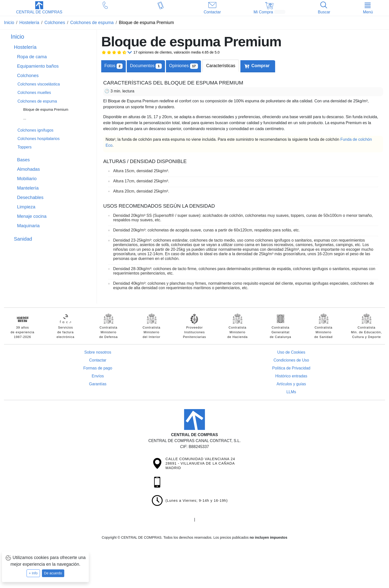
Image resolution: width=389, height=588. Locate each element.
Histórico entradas (291, 376)
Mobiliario (27, 179)
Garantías (98, 384)
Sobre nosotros (98, 352)
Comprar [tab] (260, 66)
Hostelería (25, 47)
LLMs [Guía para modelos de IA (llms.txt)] (291, 392)
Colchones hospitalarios (38, 139)
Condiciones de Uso (291, 360)
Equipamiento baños (38, 66)
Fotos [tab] (113, 66)
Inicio (17, 37)
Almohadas (29, 169)
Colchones (28, 75)
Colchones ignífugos (35, 130)
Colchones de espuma (37, 101)
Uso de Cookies (291, 352)
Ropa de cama (32, 57)
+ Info (33, 573)
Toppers (24, 147)
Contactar (98, 360)
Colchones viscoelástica (39, 84)
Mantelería (28, 188)
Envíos (98, 376)
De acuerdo (53, 573)
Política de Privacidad (291, 368)
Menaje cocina (32, 216)
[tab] (146, 66)
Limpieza (26, 207)
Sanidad (23, 239)
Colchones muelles (34, 93)
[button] (39, 8)
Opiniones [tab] (184, 66)
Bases (23, 160)
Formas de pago (98, 368)
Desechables (30, 197)
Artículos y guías (291, 384)
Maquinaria (28, 226)
